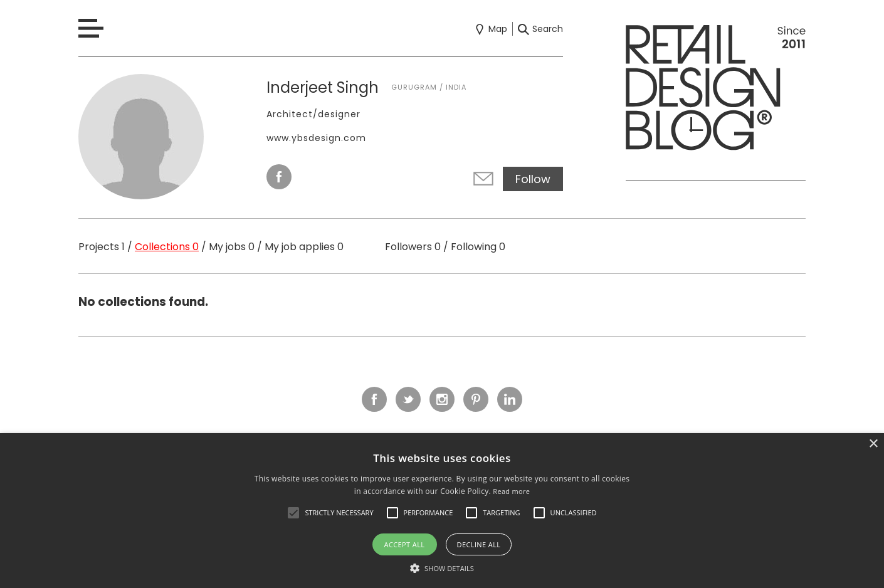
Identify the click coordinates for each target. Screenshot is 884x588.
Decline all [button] (479, 544)
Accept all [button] (405, 544)
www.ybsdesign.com (316, 138)
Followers (413, 247)
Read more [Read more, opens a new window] (511, 491)
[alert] (442, 511)
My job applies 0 (304, 247)
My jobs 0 (232, 247)
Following (478, 247)
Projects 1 (102, 247)
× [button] (873, 444)
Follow (533, 179)
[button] (293, 513)
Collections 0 (167, 247)
